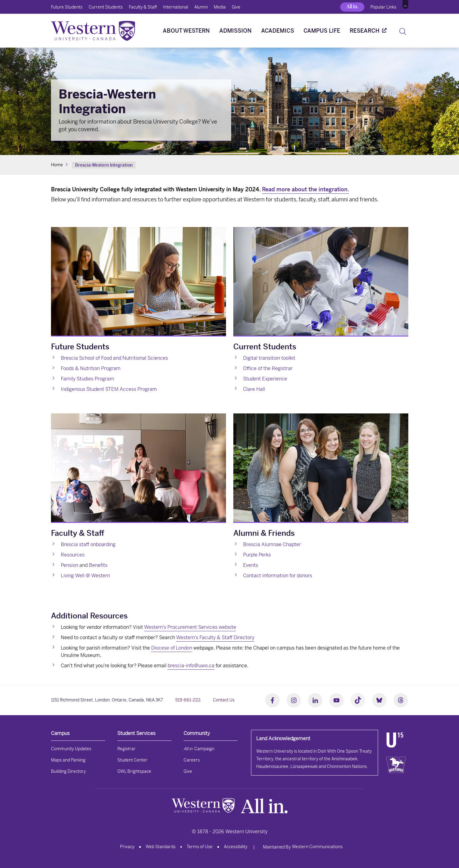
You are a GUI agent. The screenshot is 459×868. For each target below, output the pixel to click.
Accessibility (236, 847)
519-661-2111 (188, 700)
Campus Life (322, 31)
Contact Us (224, 700)
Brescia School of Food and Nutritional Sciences (114, 358)
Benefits (98, 565)
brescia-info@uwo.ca (191, 666)
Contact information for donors (278, 576)
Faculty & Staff (143, 7)
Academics (278, 31)
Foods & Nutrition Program (91, 368)
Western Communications (317, 847)
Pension (69, 565)
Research (365, 31)
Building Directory (68, 771)
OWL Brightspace (134, 771)
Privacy (127, 847)
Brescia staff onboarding (88, 544)
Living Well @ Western (85, 576)
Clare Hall (254, 389)
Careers (192, 760)
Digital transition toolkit (269, 358)
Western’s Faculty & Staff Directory (215, 637)
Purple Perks (257, 555)
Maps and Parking (68, 760)
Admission (235, 31)
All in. (352, 7)
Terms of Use (200, 847)
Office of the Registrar (268, 368)
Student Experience (265, 379)
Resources (73, 555)
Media (220, 7)
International (176, 7)
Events (251, 565)
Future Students (67, 7)
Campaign (199, 749)
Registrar (126, 749)
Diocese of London (172, 648)
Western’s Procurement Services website (190, 627)
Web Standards (161, 847)
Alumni (201, 7)
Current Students (106, 7)
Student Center (132, 760)
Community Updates (71, 749)
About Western (186, 31)
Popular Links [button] (383, 7)
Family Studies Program (87, 379)
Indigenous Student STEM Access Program (109, 389)
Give (236, 7)
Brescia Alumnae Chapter (272, 544)
